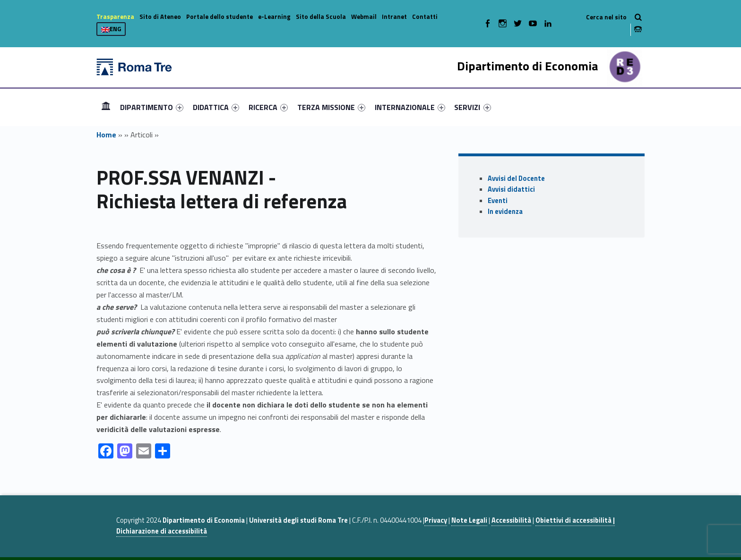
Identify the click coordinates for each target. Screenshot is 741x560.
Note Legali (469, 520)
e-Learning (274, 17)
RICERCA (268, 107)
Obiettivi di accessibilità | (575, 520)
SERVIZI (472, 107)
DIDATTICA (216, 107)
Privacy (436, 520)
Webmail (364, 17)
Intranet (394, 17)
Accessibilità (511, 520)
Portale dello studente (220, 17)
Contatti (425, 17)
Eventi (498, 201)
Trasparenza (115, 17)
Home (106, 107)
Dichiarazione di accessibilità (162, 531)
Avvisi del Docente (516, 178)
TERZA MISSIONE (331, 107)
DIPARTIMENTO (152, 107)
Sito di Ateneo (160, 17)
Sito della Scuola (321, 17)
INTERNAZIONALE (410, 107)
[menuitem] (106, 107)
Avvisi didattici (511, 189)
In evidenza (505, 212)
